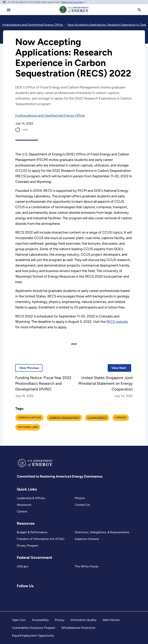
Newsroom (24, 505)
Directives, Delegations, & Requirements (102, 532)
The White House (87, 566)
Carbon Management (64, 418)
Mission (80, 498)
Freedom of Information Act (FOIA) (41, 539)
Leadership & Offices (31, 498)
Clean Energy (97, 418)
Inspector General (87, 539)
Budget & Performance (32, 532)
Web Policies (111, 620)
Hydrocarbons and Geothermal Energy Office (50, 116)
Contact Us (82, 505)
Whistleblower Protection (78, 628)
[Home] (74, 13)
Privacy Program (28, 546)
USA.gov (23, 566)
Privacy (60, 620)
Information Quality (83, 620)
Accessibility (40, 620)
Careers (22, 511)
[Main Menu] (9, 10)
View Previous (27, 368)
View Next (117, 368)
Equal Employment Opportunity (33, 636)
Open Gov (19, 620)
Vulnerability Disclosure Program (34, 628)
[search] (139, 10)
